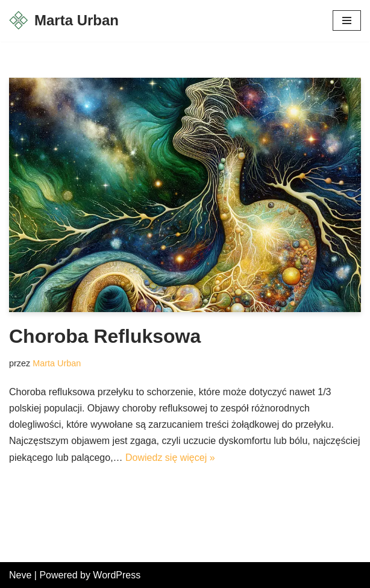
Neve (20, 575)
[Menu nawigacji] (347, 20)
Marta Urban (57, 363)
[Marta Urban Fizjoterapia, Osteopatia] (64, 21)
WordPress (117, 575)
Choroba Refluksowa (105, 336)
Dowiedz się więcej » (170, 458)
